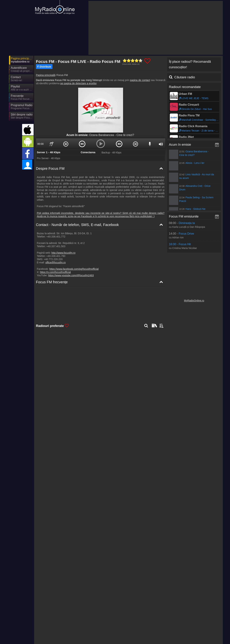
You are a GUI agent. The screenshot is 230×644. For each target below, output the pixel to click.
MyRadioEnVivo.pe (151, 639)
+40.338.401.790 (56, 256)
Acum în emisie (180, 145)
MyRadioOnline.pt (53, 639)
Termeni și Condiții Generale (195, 616)
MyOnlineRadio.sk (182, 628)
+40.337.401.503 (56, 246)
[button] (66, 144)
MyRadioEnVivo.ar (118, 628)
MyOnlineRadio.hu (86, 623)
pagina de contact (140, 80)
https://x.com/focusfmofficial (55, 272)
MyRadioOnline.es (150, 623)
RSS (215, 616)
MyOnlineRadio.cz (118, 639)
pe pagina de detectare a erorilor (78, 83)
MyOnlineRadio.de (54, 623)
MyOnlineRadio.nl (86, 639)
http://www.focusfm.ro (63, 253)
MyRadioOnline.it (182, 623)
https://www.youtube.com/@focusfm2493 (71, 275)
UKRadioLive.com (118, 623)
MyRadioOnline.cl (182, 633)
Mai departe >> (67, 591)
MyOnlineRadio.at (53, 628)
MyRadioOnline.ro (194, 301)
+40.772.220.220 (53, 259)
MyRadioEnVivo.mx (151, 628)
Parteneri (115, 616)
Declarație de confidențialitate (162, 616)
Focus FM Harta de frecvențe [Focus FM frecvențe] (56, 301)
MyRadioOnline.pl (150, 633)
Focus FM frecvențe (52, 282)
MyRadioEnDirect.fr (87, 628)
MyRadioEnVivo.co (119, 633)
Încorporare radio (133, 616)
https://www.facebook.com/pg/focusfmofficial (74, 269)
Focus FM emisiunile (184, 216)
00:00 (41, 144)
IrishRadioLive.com (86, 633)
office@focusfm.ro (55, 262)
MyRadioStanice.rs (54, 633)
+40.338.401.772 (56, 237)
